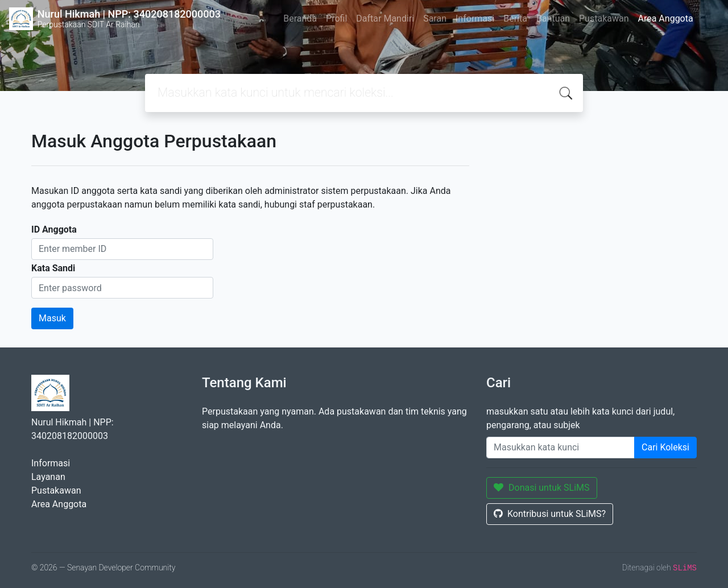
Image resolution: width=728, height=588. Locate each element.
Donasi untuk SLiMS (542, 488)
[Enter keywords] (561, 448)
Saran (435, 18)
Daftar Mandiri (385, 18)
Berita (515, 18)
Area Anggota (666, 18)
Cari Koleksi (665, 447)
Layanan (48, 477)
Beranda (300, 18)
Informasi (475, 18)
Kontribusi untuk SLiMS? (550, 514)
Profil (336, 18)
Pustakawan (604, 18)
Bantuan (553, 18)
